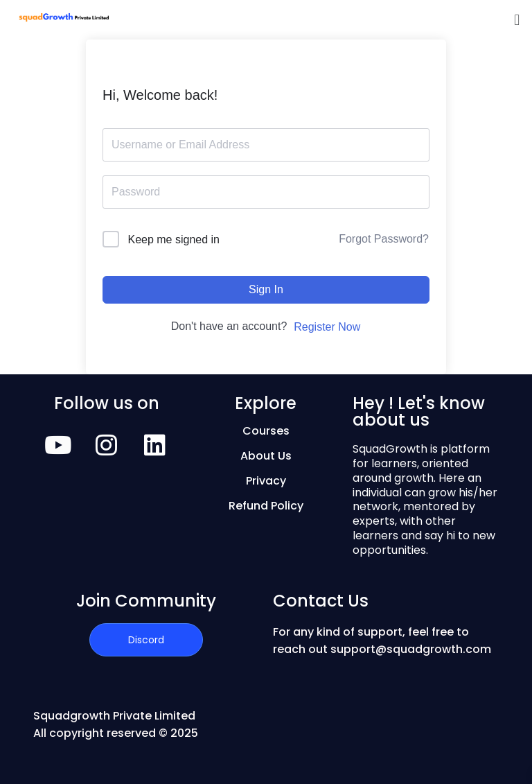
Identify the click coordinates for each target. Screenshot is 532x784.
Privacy (266, 481)
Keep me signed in (174, 239)
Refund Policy (266, 506)
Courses (266, 431)
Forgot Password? (384, 239)
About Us (266, 456)
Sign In (266, 289)
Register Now (327, 327)
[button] (517, 20)
